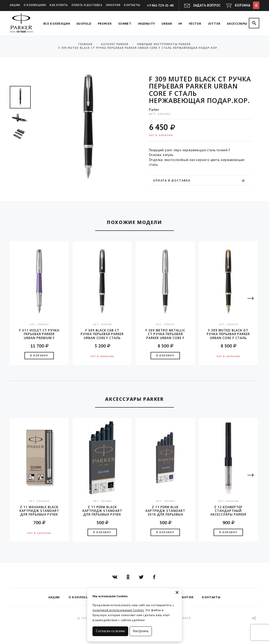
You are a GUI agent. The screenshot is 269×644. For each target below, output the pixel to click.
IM (180, 24)
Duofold (84, 24)
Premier (105, 24)
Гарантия (113, 5)
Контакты (132, 5)
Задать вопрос (207, 5)
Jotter (214, 24)
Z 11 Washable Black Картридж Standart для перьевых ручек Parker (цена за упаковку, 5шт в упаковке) (39, 511)
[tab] (200, 180)
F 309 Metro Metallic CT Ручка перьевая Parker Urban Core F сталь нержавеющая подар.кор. (165, 334)
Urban (167, 24)
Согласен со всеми (110, 631)
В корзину (39, 355)
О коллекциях (35, 5)
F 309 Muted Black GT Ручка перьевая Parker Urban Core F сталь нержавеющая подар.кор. (228, 334)
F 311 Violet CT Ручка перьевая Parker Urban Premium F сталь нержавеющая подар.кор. (39, 334)
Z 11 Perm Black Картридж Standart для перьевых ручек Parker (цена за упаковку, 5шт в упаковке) (102, 511)
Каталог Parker (115, 44)
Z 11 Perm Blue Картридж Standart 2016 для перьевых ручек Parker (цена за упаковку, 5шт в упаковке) (165, 511)
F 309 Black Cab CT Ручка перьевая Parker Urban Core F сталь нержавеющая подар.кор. (102, 334)
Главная (85, 44)
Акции (15, 5)
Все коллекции (57, 24)
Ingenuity (146, 24)
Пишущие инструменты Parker (164, 44)
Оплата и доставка (87, 5)
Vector (195, 24)
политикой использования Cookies (118, 610)
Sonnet (125, 24)
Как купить (59, 5)
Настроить (141, 631)
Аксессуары (237, 24)
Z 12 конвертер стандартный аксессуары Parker (228, 511)
